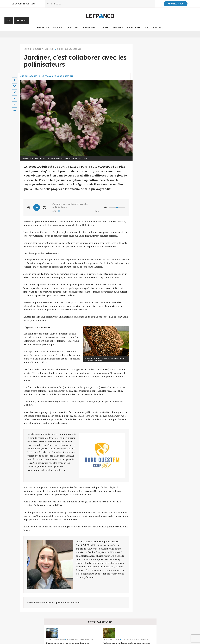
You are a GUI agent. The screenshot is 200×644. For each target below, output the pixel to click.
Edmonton (43, 28)
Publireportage (154, 28)
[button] (22, 21)
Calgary (58, 28)
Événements (134, 28)
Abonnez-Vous (176, 4)
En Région (73, 28)
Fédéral (104, 28)
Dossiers (118, 28)
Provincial (89, 28)
